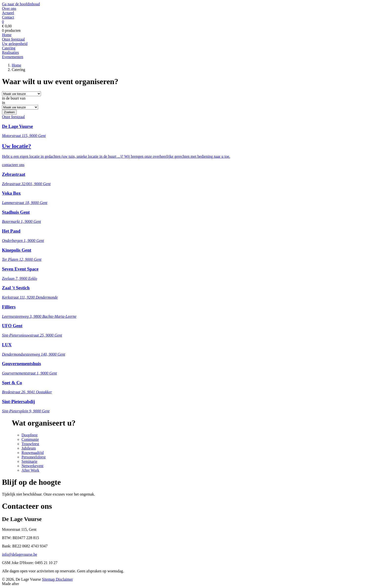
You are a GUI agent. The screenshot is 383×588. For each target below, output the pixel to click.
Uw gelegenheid (15, 44)
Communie (30, 439)
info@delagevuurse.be (20, 554)
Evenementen (13, 57)
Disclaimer (64, 579)
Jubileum (29, 448)
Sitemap (49, 579)
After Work (30, 470)
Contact (8, 17)
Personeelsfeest (34, 457)
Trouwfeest (30, 444)
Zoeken (9, 112)
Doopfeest (30, 435)
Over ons (9, 8)
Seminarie (29, 461)
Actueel (8, 13)
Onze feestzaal (13, 39)
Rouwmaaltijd (33, 453)
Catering (9, 48)
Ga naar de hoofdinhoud (21, 4)
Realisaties (10, 52)
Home (7, 35)
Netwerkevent (32, 466)
